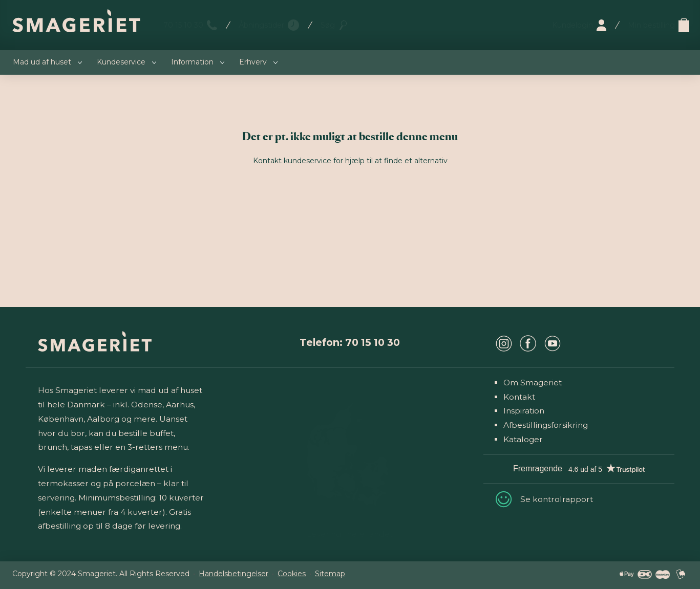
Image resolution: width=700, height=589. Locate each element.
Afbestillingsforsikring (546, 425)
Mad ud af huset (42, 62)
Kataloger (523, 439)
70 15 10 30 (183, 25)
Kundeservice (121, 62)
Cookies (292, 574)
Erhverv (253, 62)
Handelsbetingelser (234, 574)
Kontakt (519, 397)
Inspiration (524, 411)
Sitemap (330, 574)
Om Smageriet (533, 383)
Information (192, 62)
